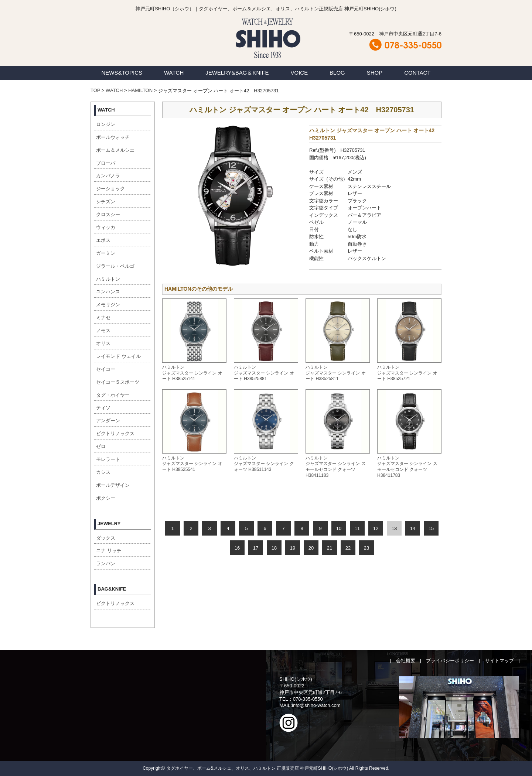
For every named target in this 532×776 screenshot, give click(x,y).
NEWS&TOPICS (122, 73)
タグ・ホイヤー (113, 395)
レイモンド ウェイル (118, 356)
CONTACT (417, 73)
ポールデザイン (113, 485)
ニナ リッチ (109, 551)
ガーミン (106, 253)
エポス (103, 240)
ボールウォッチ (113, 137)
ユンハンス (108, 292)
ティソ (103, 408)
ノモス (103, 330)
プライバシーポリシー (450, 661)
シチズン (106, 201)
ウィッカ (106, 227)
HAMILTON (140, 90)
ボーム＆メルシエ (115, 150)
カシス (103, 472)
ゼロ (101, 446)
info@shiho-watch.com (316, 705)
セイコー (106, 369)
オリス (103, 343)
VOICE (299, 73)
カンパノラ (108, 176)
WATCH (174, 73)
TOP (95, 90)
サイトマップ (499, 661)
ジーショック (110, 189)
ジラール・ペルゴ (115, 266)
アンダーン (108, 421)
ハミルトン (108, 279)
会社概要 (406, 661)
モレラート (108, 459)
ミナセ (103, 317)
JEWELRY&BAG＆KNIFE (237, 73)
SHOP (375, 73)
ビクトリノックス (115, 433)
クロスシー (108, 214)
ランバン (106, 563)
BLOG (337, 73)
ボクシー (106, 498)
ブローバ (106, 163)
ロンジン (106, 124)
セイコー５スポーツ (118, 382)
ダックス (106, 538)
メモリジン (108, 305)
